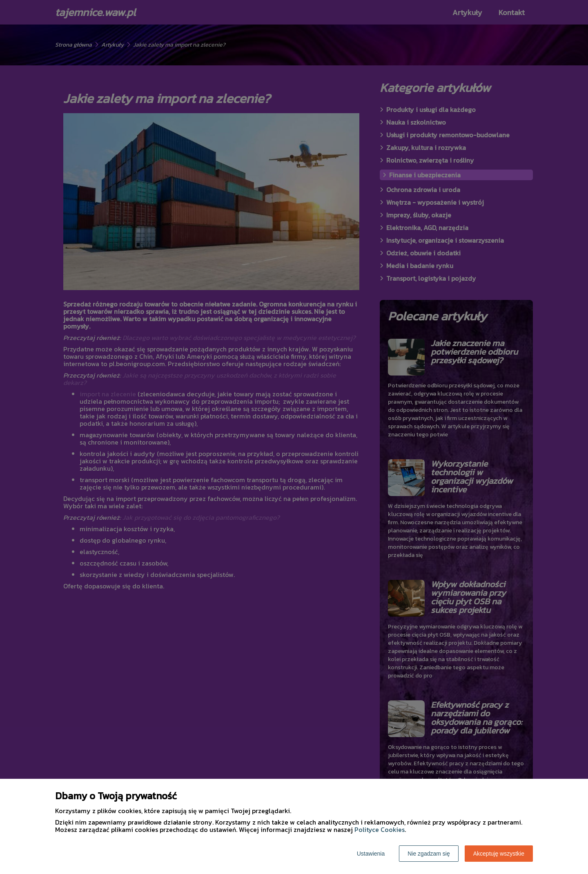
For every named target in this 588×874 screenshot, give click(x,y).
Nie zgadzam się (429, 854)
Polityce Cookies (380, 829)
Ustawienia (371, 854)
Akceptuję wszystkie (499, 854)
